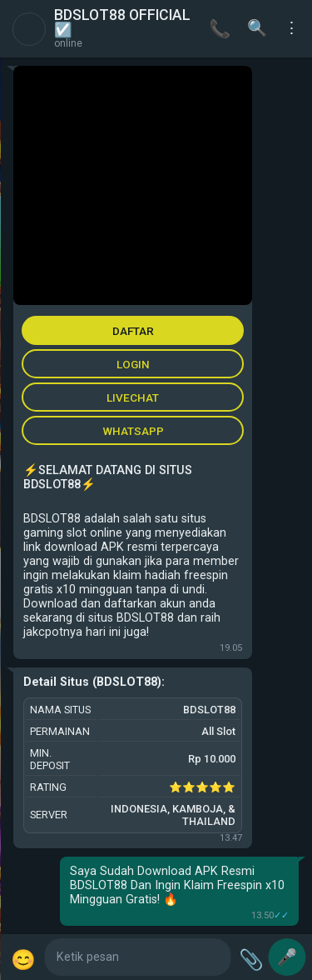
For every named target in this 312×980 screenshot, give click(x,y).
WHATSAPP (133, 431)
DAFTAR (133, 331)
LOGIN (133, 364)
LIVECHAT (133, 397)
